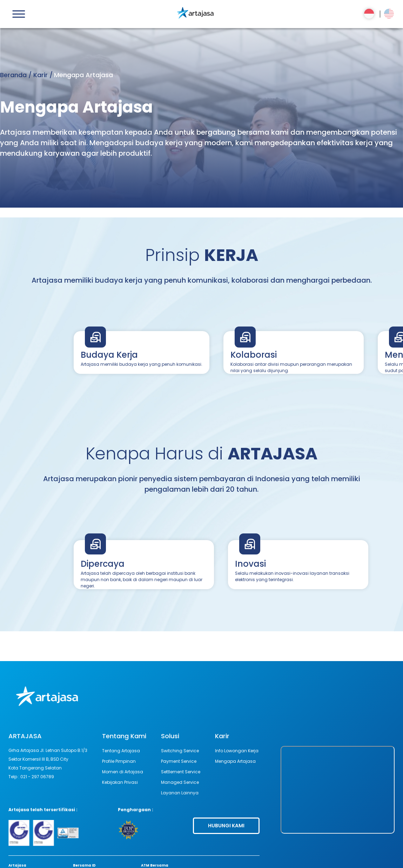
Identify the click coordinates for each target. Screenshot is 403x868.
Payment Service (179, 761)
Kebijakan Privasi (120, 782)
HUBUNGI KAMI (226, 826)
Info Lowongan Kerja (237, 751)
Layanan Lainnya (180, 793)
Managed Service (180, 782)
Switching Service (180, 751)
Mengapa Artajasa (235, 761)
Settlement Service (181, 772)
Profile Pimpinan (119, 761)
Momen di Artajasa (123, 772)
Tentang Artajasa (121, 751)
